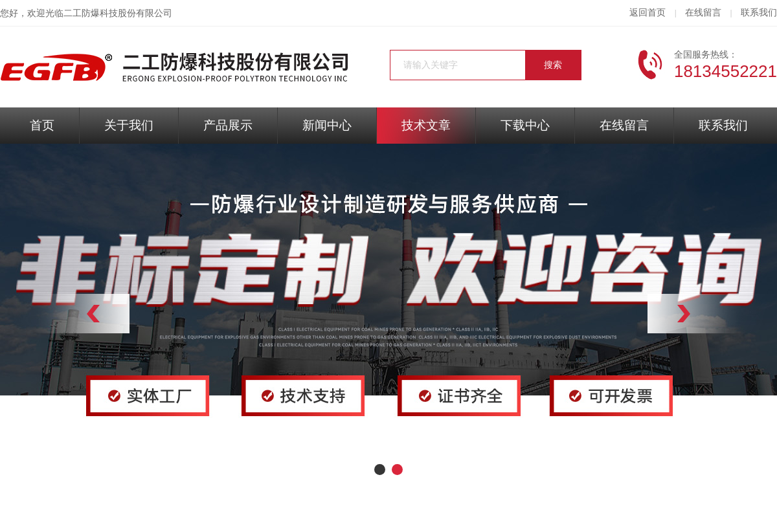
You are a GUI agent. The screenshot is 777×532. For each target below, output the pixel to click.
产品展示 (228, 125)
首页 (42, 125)
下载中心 (525, 125)
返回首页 (647, 13)
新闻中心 (327, 125)
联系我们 (759, 13)
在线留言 (703, 13)
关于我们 (129, 125)
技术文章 (426, 125)
